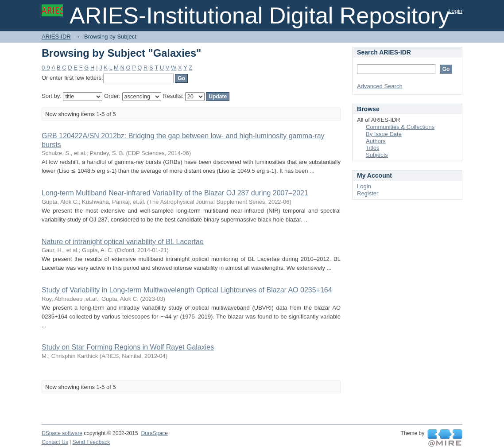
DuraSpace (154, 433)
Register (368, 193)
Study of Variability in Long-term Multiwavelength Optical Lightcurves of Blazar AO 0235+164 (187, 290)
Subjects (377, 155)
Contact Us (55, 442)
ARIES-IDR (56, 37)
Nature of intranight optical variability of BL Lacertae (123, 242)
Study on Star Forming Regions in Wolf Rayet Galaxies (128, 347)
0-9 (46, 68)
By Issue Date (384, 134)
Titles (373, 148)
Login (455, 11)
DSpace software (62, 433)
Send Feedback (91, 442)
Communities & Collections (400, 127)
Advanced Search (380, 86)
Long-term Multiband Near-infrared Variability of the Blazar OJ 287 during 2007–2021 (175, 193)
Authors (376, 141)
